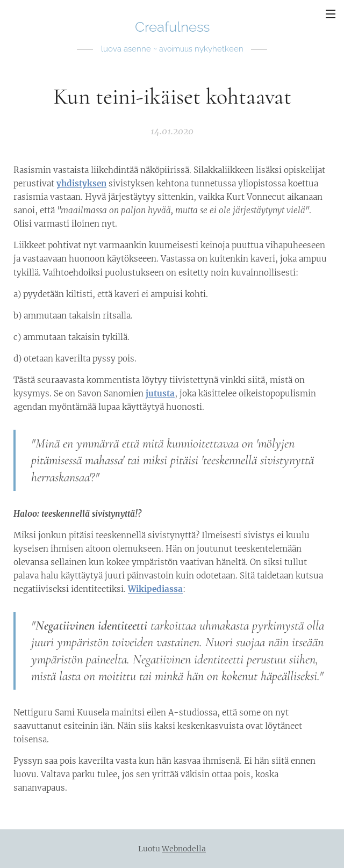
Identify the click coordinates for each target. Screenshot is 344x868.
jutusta (160, 393)
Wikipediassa (155, 589)
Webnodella (184, 849)
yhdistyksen (81, 183)
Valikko (331, 14)
